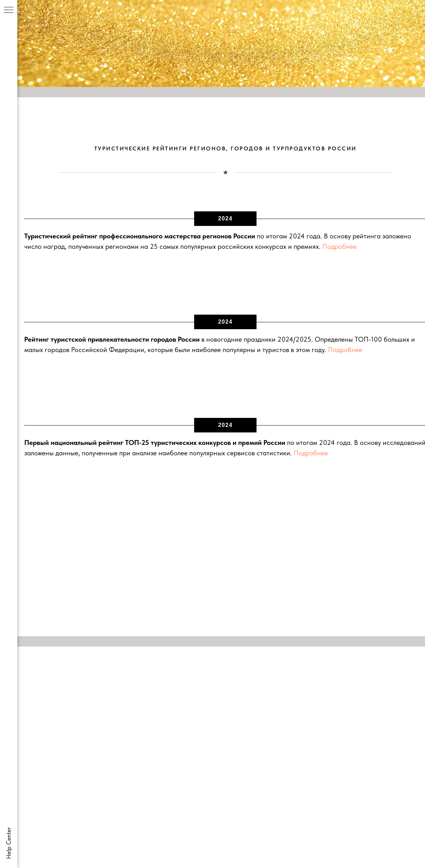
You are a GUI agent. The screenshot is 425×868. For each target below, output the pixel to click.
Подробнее (340, 246)
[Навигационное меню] (9, 10)
